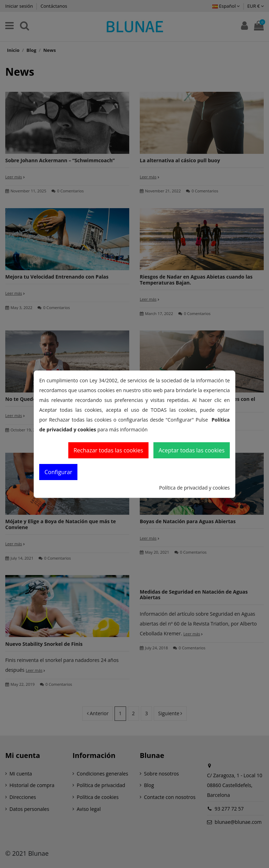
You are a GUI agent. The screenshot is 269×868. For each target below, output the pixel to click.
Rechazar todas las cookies (108, 450)
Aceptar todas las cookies (192, 450)
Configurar (58, 472)
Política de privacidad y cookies (194, 488)
